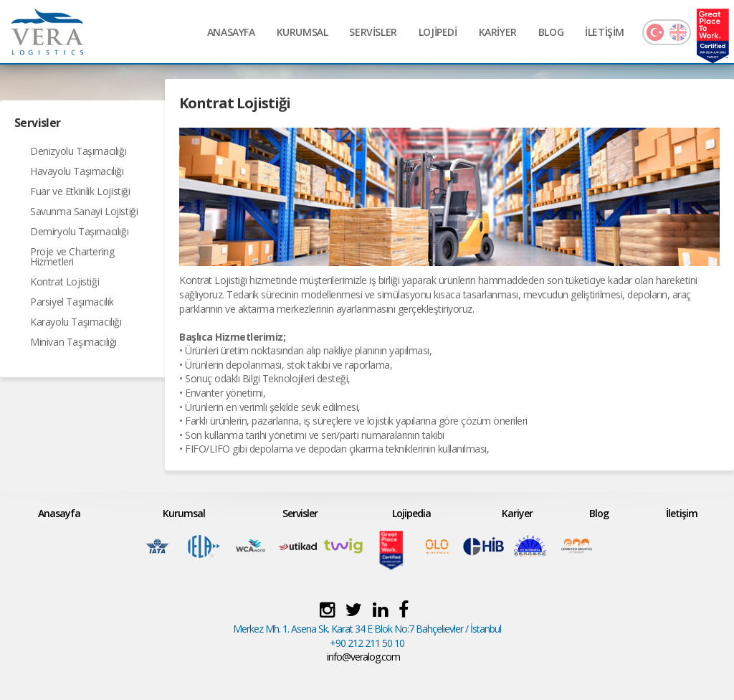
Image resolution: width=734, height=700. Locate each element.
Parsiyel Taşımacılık (72, 302)
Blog (599, 513)
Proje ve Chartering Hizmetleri (72, 256)
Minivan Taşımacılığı (73, 342)
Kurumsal (184, 513)
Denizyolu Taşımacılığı (78, 151)
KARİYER (498, 32)
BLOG (551, 32)
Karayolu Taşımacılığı (76, 322)
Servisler (300, 513)
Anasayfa (59, 513)
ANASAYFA (231, 32)
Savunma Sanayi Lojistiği (84, 211)
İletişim (682, 513)
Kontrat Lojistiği (65, 282)
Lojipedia (411, 513)
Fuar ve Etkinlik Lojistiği (80, 191)
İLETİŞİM (605, 32)
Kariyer (517, 513)
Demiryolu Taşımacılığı (79, 231)
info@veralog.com (363, 657)
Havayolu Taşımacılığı (77, 171)
